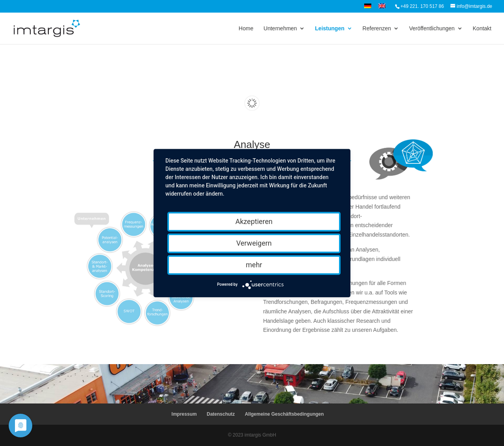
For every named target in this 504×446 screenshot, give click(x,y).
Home (246, 29)
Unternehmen (280, 29)
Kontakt (482, 29)
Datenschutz (221, 414)
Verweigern (254, 243)
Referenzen (377, 29)
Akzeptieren (254, 221)
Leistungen (330, 29)
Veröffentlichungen (432, 29)
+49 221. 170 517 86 (422, 6)
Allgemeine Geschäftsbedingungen (284, 414)
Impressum (184, 414)
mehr (254, 265)
